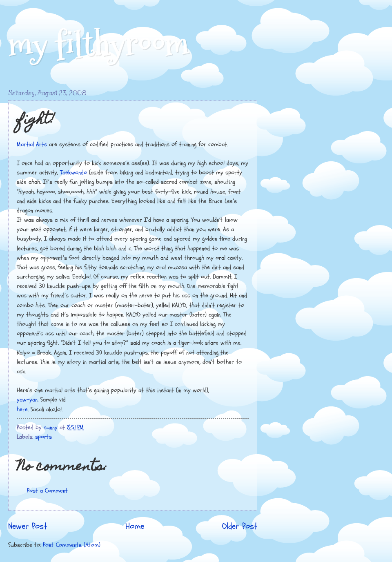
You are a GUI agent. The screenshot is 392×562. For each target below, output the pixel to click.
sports (43, 437)
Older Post (240, 526)
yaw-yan (27, 400)
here (22, 409)
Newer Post (28, 526)
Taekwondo (73, 173)
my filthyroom (99, 44)
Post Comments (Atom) (72, 545)
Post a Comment (47, 491)
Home (135, 526)
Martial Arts (32, 144)
